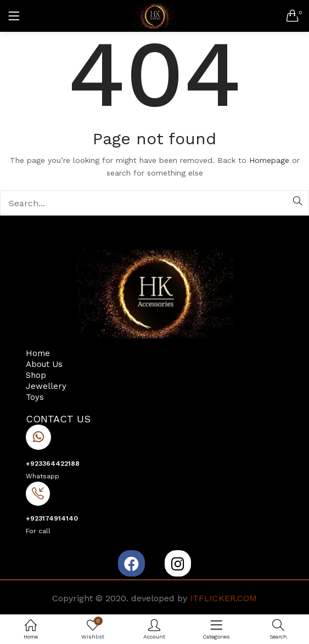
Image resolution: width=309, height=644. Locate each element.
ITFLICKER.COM (223, 598)
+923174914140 (52, 518)
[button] (293, 16)
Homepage (269, 160)
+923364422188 (53, 464)
